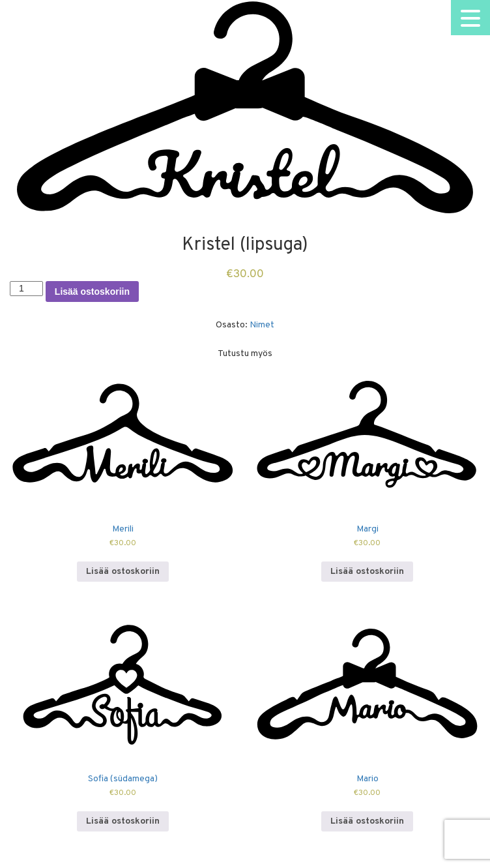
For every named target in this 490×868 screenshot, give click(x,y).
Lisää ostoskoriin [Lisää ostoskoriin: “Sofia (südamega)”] (123, 821)
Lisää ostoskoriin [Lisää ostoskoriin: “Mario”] (367, 821)
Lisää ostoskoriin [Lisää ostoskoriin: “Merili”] (123, 572)
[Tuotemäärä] (26, 288)
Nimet (262, 325)
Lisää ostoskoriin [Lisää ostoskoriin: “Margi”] (367, 572)
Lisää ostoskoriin (92, 292)
